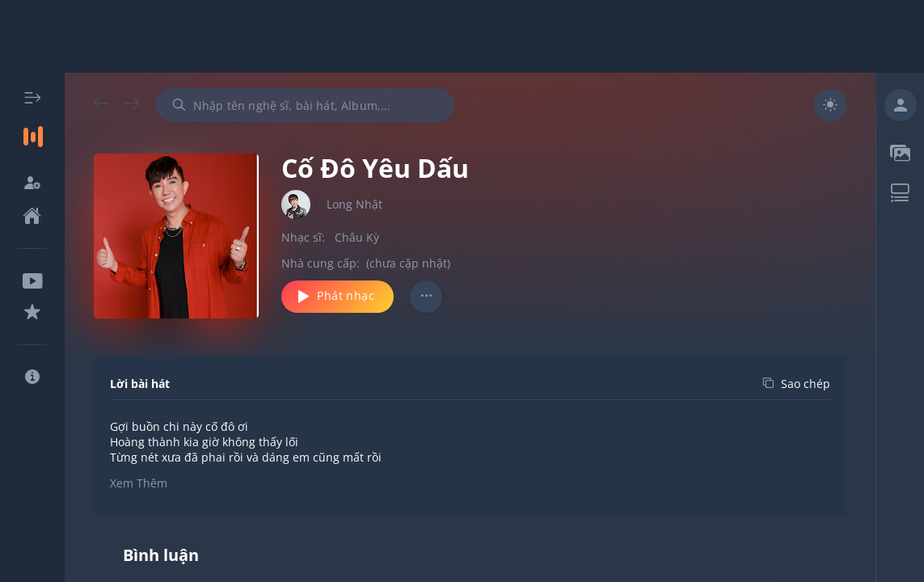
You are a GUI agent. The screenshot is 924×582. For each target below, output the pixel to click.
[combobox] (305, 105)
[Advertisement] (462, 36)
